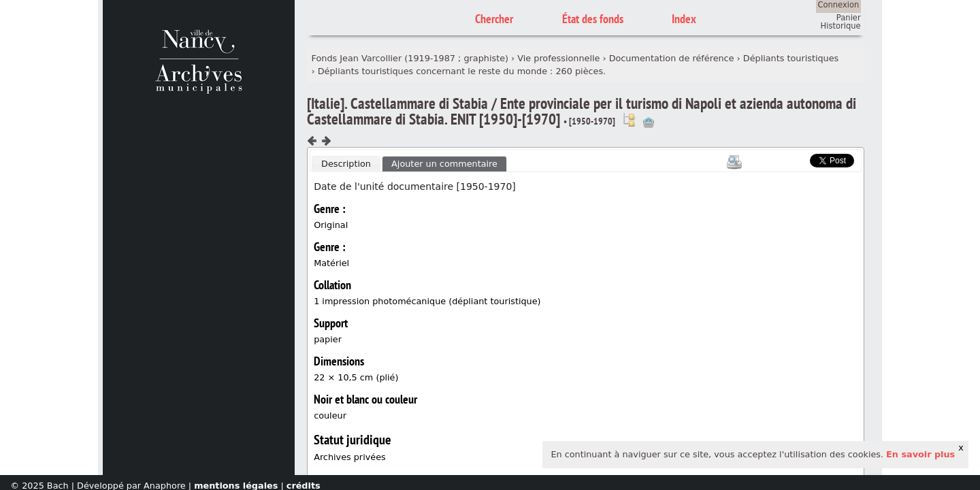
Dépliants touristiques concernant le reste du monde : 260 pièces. (462, 71)
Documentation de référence (672, 58)
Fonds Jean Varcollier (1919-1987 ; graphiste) (410, 58)
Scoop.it (789, 159)
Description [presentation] (346, 164)
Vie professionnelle (558, 58)
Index (684, 19)
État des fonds (593, 19)
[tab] (346, 164)
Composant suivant (326, 141)
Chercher (494, 19)
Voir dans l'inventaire (629, 120)
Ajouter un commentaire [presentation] (444, 164)
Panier (849, 18)
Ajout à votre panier (649, 122)
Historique (841, 26)
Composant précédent (312, 141)
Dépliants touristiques (791, 58)
